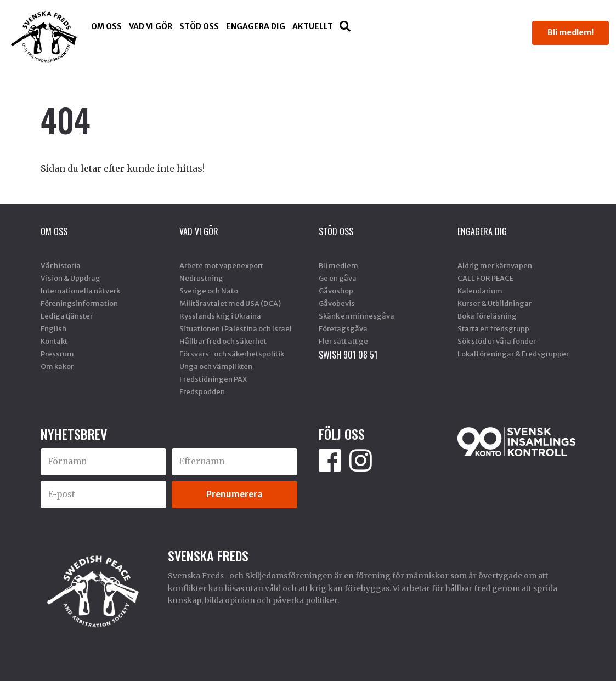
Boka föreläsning (487, 316)
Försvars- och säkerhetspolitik (232, 354)
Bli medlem (338, 265)
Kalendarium (480, 291)
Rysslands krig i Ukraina (220, 316)
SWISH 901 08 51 (348, 355)
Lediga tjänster (67, 316)
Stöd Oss (199, 26)
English (53, 328)
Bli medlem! (570, 32)
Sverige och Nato (209, 291)
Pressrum (57, 354)
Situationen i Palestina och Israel (236, 328)
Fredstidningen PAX (213, 379)
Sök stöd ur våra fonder (497, 341)
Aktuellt (313, 26)
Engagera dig (256, 26)
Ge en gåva (338, 278)
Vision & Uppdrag (70, 278)
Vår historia (61, 265)
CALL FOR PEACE (485, 278)
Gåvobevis (337, 303)
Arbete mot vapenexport (221, 265)
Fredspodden (202, 391)
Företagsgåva (343, 328)
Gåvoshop (336, 291)
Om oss (106, 26)
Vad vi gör (151, 26)
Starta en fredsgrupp (493, 328)
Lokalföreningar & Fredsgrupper (513, 354)
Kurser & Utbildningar (495, 303)
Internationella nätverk (80, 291)
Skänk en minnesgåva (357, 316)
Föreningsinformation (79, 303)
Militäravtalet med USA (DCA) (230, 303)
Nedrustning (201, 278)
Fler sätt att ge (343, 341)
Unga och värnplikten (216, 366)
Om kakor (57, 366)
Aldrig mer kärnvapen (495, 265)
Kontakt (54, 341)
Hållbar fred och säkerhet (223, 341)
